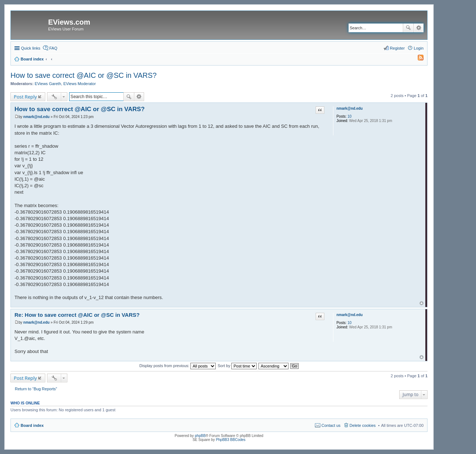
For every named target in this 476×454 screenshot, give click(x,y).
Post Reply (25, 97)
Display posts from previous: (178, 366)
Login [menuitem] (419, 48)
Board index (32, 425)
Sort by (237, 366)
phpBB (200, 436)
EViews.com (69, 22)
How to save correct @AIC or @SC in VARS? (84, 75)
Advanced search (419, 28)
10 (349, 116)
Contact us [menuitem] (331, 425)
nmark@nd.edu (349, 108)
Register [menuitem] (397, 48)
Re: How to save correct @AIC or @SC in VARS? (77, 315)
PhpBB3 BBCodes (231, 440)
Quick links (31, 48)
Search (408, 28)
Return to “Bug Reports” (36, 389)
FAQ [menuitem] (53, 48)
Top (422, 303)
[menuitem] (417, 59)
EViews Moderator (80, 84)
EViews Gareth (48, 84)
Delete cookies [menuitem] (363, 425)
